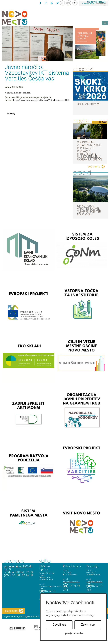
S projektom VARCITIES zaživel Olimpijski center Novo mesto (89, 210)
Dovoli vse (59, 625)
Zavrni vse (88, 625)
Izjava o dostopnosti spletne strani (22, 616)
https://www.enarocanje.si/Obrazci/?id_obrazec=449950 (41, 100)
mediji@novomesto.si (94, 581)
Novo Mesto (21, 18)
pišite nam (14, 611)
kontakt (69, 3)
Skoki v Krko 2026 (89, 104)
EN (75, 3)
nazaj (12, 113)
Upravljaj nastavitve (74, 633)
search (62, 3)
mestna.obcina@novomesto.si (51, 586)
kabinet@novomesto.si (71, 581)
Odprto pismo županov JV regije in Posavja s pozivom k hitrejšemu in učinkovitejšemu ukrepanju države (90, 151)
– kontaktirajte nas (94, 3)
